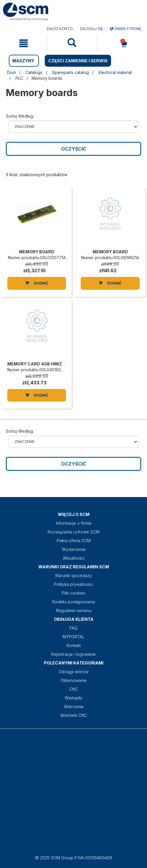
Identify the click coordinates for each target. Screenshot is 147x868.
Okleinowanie (73, 680)
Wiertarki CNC (74, 715)
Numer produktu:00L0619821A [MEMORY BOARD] (110, 258)
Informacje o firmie (74, 523)
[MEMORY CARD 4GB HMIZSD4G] (37, 332)
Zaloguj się (91, 29)
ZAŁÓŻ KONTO (60, 29)
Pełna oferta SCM (74, 541)
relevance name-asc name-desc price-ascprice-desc (73, 127)
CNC (74, 689)
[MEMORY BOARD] (37, 220)
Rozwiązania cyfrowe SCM (73, 532)
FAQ (73, 628)
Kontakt (74, 645)
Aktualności (74, 558)
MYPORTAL (73, 637)
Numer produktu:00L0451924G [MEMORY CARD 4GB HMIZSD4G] (37, 370)
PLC (19, 78)
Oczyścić (74, 149)
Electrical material (115, 72)
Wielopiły (73, 698)
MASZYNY (23, 61)
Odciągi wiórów (73, 672)
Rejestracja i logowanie (73, 654)
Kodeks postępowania (74, 602)
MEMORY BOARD (37, 252)
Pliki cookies (73, 593)
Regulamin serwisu (74, 610)
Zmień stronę (126, 29)
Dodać (37, 283)
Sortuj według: (20, 116)
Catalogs (34, 72)
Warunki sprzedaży (73, 576)
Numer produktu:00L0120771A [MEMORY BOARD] (37, 258)
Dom (11, 72)
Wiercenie (74, 707)
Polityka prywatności (73, 584)
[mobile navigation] (23, 43)
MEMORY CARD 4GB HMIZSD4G (41, 364)
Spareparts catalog (70, 72)
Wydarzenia (74, 549)
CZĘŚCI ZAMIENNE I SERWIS (78, 61)
